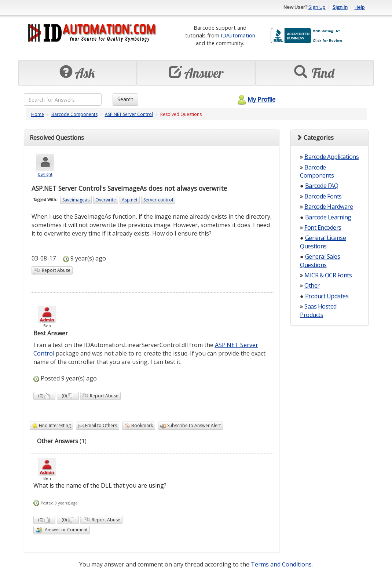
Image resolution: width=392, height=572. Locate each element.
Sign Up (317, 7)
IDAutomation (238, 35)
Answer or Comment (62, 530)
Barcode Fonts (323, 196)
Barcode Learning (328, 217)
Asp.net (130, 200)
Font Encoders (323, 227)
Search (125, 99)
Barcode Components (74, 114)
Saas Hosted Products (318, 310)
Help (360, 7)
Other (312, 285)
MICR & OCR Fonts (328, 275)
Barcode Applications (331, 157)
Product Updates (327, 296)
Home (38, 114)
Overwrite (106, 200)
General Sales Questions (320, 261)
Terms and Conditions (281, 564)
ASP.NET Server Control (129, 114)
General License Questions (323, 242)
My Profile (255, 99)
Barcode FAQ (322, 186)
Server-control (158, 200)
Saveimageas (76, 200)
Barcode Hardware (329, 207)
